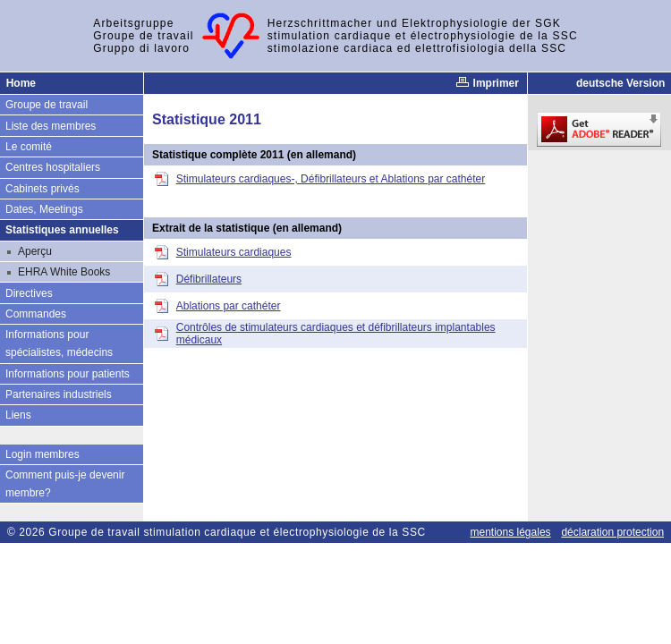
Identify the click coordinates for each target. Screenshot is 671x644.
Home (21, 83)
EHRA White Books (64, 272)
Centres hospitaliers (53, 167)
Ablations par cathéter (229, 306)
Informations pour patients (68, 374)
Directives (29, 293)
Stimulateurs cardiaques (234, 252)
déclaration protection (612, 532)
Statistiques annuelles (62, 230)
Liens (18, 415)
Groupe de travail (47, 105)
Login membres (42, 454)
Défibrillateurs (209, 279)
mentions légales (511, 532)
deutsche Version (620, 83)
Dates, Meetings (44, 209)
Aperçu (35, 251)
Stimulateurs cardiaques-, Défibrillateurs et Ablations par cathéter (331, 179)
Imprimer (487, 83)
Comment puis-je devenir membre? (65, 484)
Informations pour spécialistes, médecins (59, 343)
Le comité (29, 147)
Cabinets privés (42, 189)
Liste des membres (51, 126)
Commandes (36, 314)
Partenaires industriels (59, 394)
